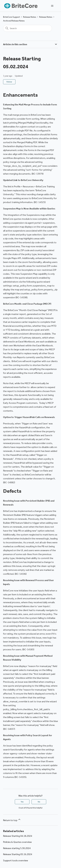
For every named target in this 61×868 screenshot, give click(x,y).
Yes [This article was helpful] (22, 802)
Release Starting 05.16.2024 (18, 854)
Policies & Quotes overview (17, 842)
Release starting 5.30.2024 (17, 848)
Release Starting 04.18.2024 (18, 836)
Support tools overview (16, 860)
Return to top (12, 820)
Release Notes (30, 17)
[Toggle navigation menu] (52, 6)
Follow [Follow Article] (9, 82)
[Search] (27, 28)
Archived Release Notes (14, 21)
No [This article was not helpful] (39, 802)
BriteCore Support (12, 17)
